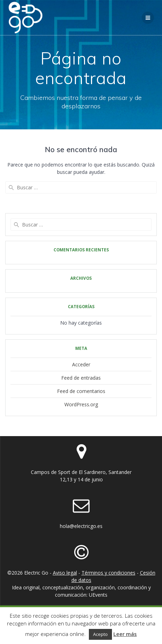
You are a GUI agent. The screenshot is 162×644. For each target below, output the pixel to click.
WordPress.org (81, 404)
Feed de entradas (81, 378)
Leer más (125, 634)
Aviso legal (65, 573)
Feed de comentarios (81, 391)
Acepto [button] (100, 634)
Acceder (81, 364)
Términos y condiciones (108, 573)
